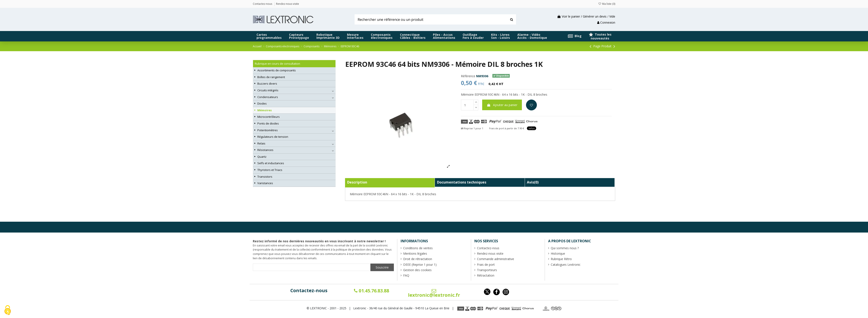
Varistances (265, 183)
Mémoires (265, 110)
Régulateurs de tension (273, 137)
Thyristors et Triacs (270, 170)
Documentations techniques (462, 182)
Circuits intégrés (268, 90)
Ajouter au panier (502, 105)
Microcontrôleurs (269, 117)
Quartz (262, 157)
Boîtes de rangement (271, 77)
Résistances (265, 150)
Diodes (262, 103)
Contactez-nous (309, 290)
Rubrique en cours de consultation (277, 64)
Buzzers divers (267, 84)
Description (357, 182)
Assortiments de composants (277, 70)
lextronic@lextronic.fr (434, 293)
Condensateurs (268, 97)
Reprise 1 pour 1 (472, 128)
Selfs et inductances (271, 163)
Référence (468, 76)
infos (532, 128)
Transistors (265, 177)
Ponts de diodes (268, 123)
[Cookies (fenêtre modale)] (8, 311)
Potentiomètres (268, 130)
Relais (261, 143)
